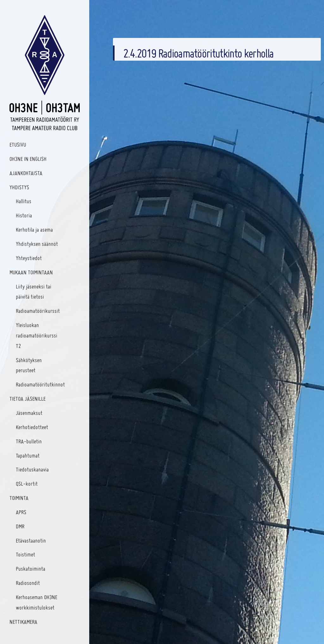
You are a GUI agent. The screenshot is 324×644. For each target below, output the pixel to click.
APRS (21, 512)
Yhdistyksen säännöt (37, 244)
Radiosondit (28, 583)
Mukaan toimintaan (31, 272)
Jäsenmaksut (29, 413)
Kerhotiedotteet (32, 427)
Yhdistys (19, 187)
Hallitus (24, 201)
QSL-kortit (27, 484)
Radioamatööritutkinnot (40, 384)
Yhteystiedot (29, 258)
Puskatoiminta (31, 569)
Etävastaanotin (31, 541)
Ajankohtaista (26, 173)
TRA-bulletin (29, 441)
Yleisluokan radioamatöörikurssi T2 (37, 335)
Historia (24, 215)
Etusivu (18, 145)
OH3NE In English (28, 159)
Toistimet (25, 554)
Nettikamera (23, 622)
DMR (20, 526)
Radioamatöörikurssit (38, 311)
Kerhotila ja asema (34, 230)
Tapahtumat (28, 456)
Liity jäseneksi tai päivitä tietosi (34, 292)
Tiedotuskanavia (32, 469)
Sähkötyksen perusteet (29, 365)
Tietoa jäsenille (28, 399)
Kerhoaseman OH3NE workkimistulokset (37, 602)
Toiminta (19, 498)
